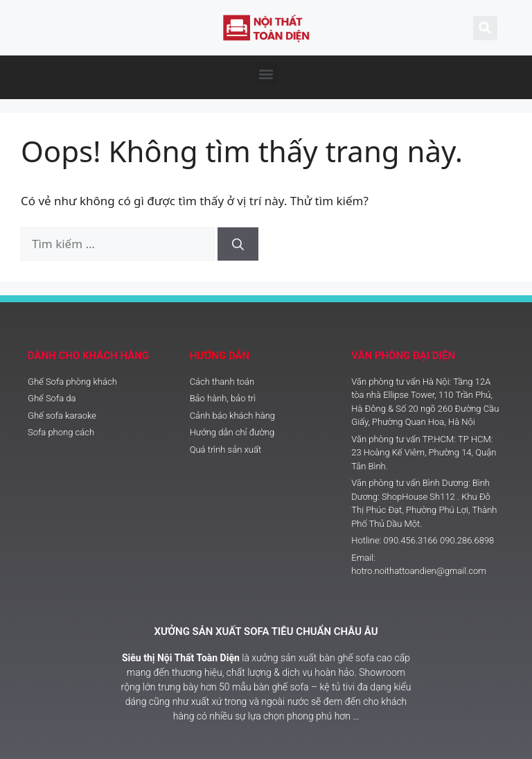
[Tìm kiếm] (238, 244)
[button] (266, 74)
